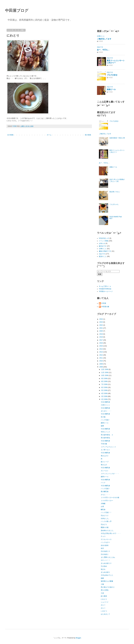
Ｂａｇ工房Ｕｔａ (105, 286)
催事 (102, 426)
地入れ (103, 569)
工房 (102, 593)
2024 (101, 319)
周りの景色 (105, 590)
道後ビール (111, 89)
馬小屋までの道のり (108, 587)
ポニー (103, 605)
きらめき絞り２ (106, 563)
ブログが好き (112, 75)
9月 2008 (105, 379)
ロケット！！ (105, 560)
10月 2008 (105, 375)
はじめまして (105, 614)
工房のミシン (105, 405)
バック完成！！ (106, 512)
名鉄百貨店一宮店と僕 (117, 138)
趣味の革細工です (105, 251)
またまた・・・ (106, 411)
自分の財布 (105, 545)
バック (103, 483)
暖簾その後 (105, 527)
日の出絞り (105, 554)
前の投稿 (88, 135)
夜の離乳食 (105, 492)
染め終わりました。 (108, 530)
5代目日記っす (104, 238)
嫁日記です (103, 246)
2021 (101, 328)
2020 (101, 331)
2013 (101, 352)
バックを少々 (105, 542)
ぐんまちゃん (114, 204)
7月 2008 (105, 384)
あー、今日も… (103, 50)
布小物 (103, 417)
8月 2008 (105, 381)
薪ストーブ (105, 462)
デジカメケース (106, 539)
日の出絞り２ (105, 551)
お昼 (102, 506)
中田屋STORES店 (105, 289)
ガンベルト (105, 471)
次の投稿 (10, 135)
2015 (101, 346)
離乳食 (103, 510)
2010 (101, 361)
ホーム (49, 135)
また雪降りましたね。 (108, 557)
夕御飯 (103, 504)
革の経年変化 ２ (107, 435)
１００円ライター (107, 501)
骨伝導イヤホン (115, 192)
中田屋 (104, 303)
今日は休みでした (107, 575)
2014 (101, 349)
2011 (101, 358)
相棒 (102, 578)
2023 (101, 322)
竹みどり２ (105, 516)
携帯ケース (105, 423)
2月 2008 (105, 399)
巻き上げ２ (105, 456)
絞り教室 (104, 596)
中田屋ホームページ (106, 291)
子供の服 (104, 444)
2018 (101, 337)
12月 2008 (105, 369)
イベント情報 (103, 241)
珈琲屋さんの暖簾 (107, 581)
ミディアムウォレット (108, 447)
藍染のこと (103, 256)
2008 (101, 367)
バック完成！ (105, 420)
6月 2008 (105, 387)
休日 (102, 548)
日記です (100, 47)
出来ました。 (105, 518)
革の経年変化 (105, 438)
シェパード (105, 602)
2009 (101, 364)
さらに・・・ (105, 495)
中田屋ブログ (17, 10)
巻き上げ (104, 465)
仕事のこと (101, 36)
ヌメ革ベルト (105, 450)
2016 (101, 343)
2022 (101, 325)
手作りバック (105, 432)
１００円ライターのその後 (110, 498)
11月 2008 (105, 373)
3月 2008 (105, 396)
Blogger (78, 638)
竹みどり (104, 524)
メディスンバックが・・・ (110, 474)
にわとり (104, 599)
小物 (102, 584)
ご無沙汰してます (104, 39)
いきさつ (104, 611)
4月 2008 (105, 393)
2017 (101, 340)
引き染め (104, 566)
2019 (101, 334)
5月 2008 (105, 390)
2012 (101, 355)
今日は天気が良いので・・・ (111, 533)
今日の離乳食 (105, 402)
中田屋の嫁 (105, 307)
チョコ (103, 536)
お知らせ (102, 243)
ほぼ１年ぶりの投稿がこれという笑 (117, 180)
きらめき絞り (105, 572)
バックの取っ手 (106, 521)
